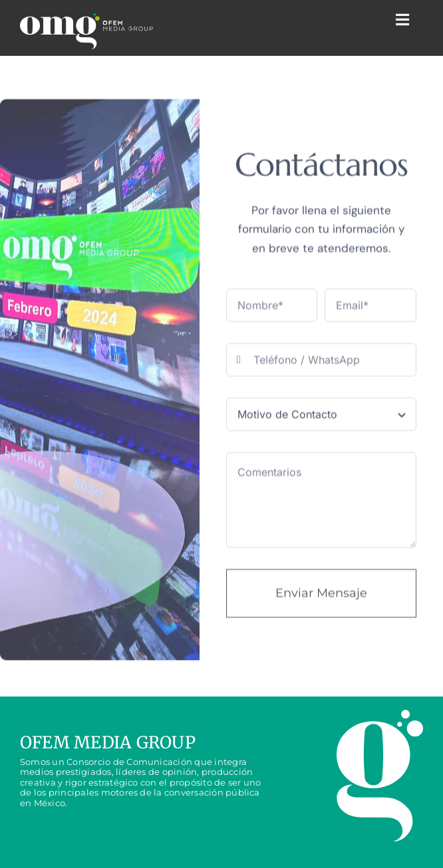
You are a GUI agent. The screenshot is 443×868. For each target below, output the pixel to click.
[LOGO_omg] (86, 31)
